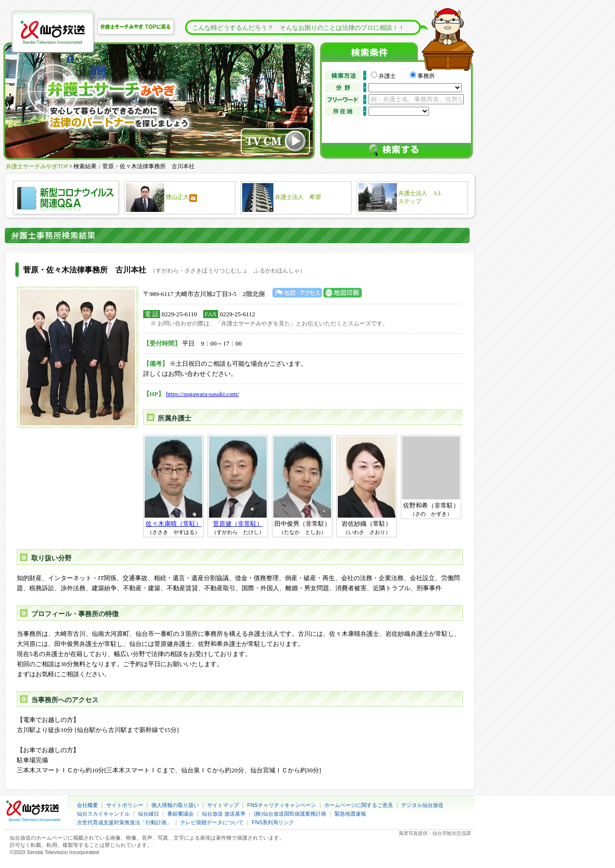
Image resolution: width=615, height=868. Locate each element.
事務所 (426, 76)
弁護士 (393, 76)
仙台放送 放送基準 (224, 814)
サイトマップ (223, 805)
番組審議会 (180, 814)
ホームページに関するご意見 (359, 805)
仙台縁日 (148, 814)
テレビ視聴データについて (212, 822)
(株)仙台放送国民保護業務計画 (290, 814)
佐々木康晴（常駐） (174, 524)
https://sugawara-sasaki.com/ (203, 394)
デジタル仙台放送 (422, 805)
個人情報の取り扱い (175, 805)
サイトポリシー (125, 805)
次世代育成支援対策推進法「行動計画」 (124, 822)
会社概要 (87, 805)
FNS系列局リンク (273, 822)
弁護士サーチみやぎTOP (37, 166)
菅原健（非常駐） (238, 524)
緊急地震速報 (350, 814)
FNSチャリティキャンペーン (282, 805)
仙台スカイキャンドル (103, 814)
